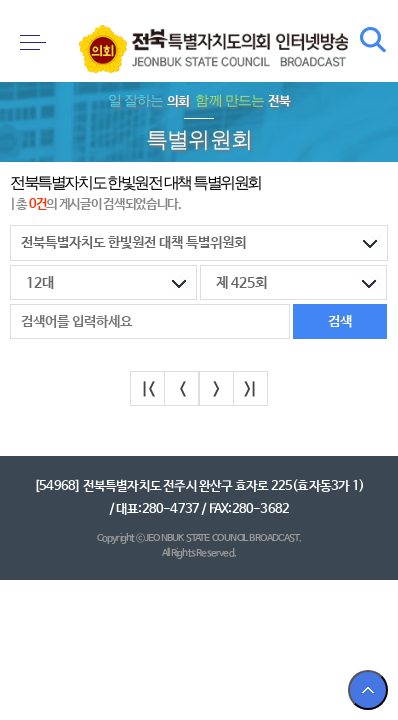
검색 (373, 40)
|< (147, 389)
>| (250, 389)
